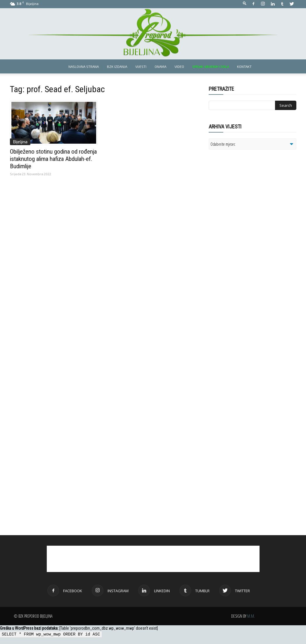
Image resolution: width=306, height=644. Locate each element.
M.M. (251, 616)
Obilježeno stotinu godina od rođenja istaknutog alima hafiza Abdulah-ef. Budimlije (53, 159)
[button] (245, 4)
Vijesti (141, 66)
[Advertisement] (254, 229)
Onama (160, 66)
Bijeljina (20, 142)
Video (179, 66)
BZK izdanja (117, 66)
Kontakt (244, 66)
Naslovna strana (84, 66)
